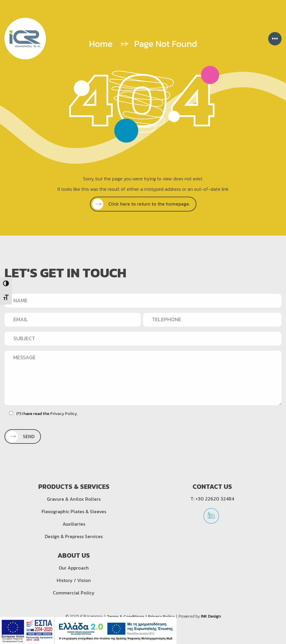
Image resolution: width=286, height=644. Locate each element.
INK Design (211, 616)
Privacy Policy (63, 414)
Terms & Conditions (125, 617)
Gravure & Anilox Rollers (74, 499)
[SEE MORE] (143, 204)
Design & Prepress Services (74, 536)
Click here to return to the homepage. (143, 204)
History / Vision (74, 580)
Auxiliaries (74, 524)
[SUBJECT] (143, 338)
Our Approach (74, 568)
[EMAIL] (73, 319)
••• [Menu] (275, 38)
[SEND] (23, 437)
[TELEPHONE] (212, 319)
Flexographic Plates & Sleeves (74, 511)
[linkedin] (211, 518)
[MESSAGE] (143, 378)
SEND (22, 436)
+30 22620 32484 (215, 499)
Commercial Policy (74, 593)
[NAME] (143, 300)
